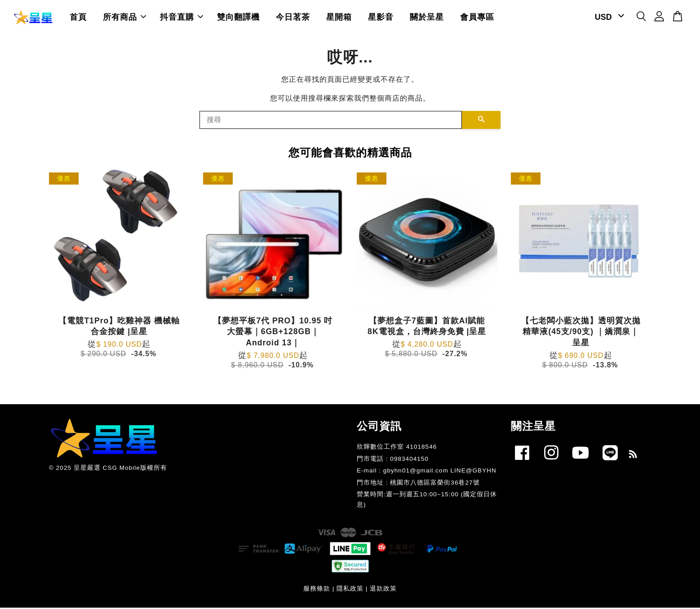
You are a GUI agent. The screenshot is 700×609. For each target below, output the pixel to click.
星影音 (381, 18)
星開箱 (339, 18)
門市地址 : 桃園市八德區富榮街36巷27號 (418, 484)
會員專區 (477, 18)
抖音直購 (182, 18)
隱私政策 (350, 590)
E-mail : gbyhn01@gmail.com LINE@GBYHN (427, 472)
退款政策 (383, 590)
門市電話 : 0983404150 (393, 461)
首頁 (78, 18)
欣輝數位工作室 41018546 (397, 448)
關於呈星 (427, 18)
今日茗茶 (293, 18)
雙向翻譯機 (238, 18)
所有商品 (124, 18)
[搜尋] (331, 122)
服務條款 (317, 590)
